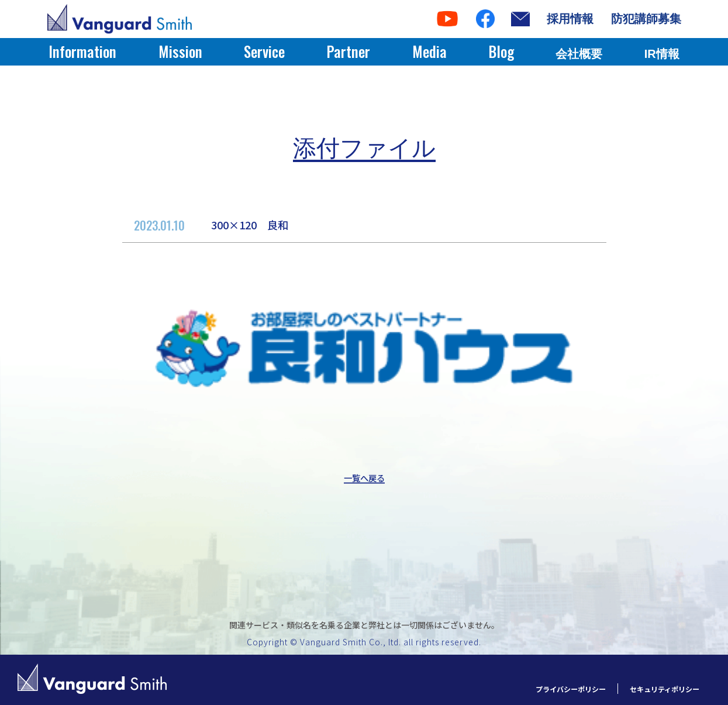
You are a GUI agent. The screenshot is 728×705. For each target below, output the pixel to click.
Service (264, 51)
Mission (180, 51)
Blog (501, 51)
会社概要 (579, 54)
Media (429, 51)
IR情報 (662, 54)
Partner (348, 51)
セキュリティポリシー (656, 688)
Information (82, 51)
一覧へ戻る (364, 478)
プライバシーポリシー (544, 688)
